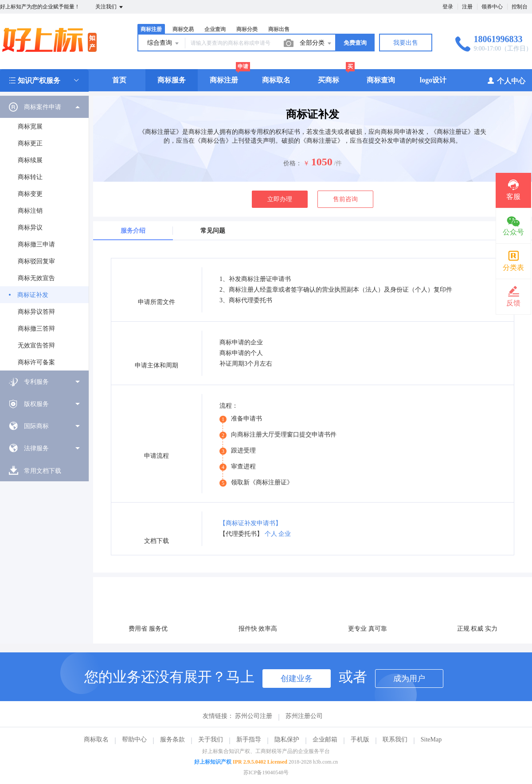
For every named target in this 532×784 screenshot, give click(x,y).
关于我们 (211, 739)
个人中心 (506, 80)
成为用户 (409, 679)
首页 (119, 80)
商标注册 (151, 29)
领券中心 (492, 7)
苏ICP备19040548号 (266, 772)
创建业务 (297, 679)
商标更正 (30, 143)
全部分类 (316, 43)
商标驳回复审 (36, 261)
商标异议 (30, 228)
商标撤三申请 (36, 244)
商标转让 (30, 177)
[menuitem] (44, 233)
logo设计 (433, 80)
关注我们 (110, 7)
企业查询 (215, 29)
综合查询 (164, 43)
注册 (467, 7)
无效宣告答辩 (36, 345)
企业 (285, 534)
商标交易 (183, 29)
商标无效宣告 (36, 278)
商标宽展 (30, 127)
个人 (271, 534)
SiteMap (431, 739)
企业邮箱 (325, 739)
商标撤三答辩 (36, 329)
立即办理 (280, 199)
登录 (448, 7)
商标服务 (172, 80)
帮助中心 (134, 739)
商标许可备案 (36, 362)
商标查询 (381, 80)
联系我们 (395, 739)
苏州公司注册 (254, 716)
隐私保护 (287, 739)
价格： (293, 163)
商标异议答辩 (36, 312)
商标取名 (276, 80)
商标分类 (247, 29)
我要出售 (406, 43)
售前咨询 (345, 199)
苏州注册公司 (304, 716)
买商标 (329, 80)
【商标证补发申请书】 (250, 523)
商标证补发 (33, 295)
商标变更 (30, 194)
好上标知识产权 (213, 762)
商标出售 (279, 29)
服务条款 (172, 739)
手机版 (360, 739)
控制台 (520, 7)
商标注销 (30, 211)
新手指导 (249, 739)
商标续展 (30, 160)
